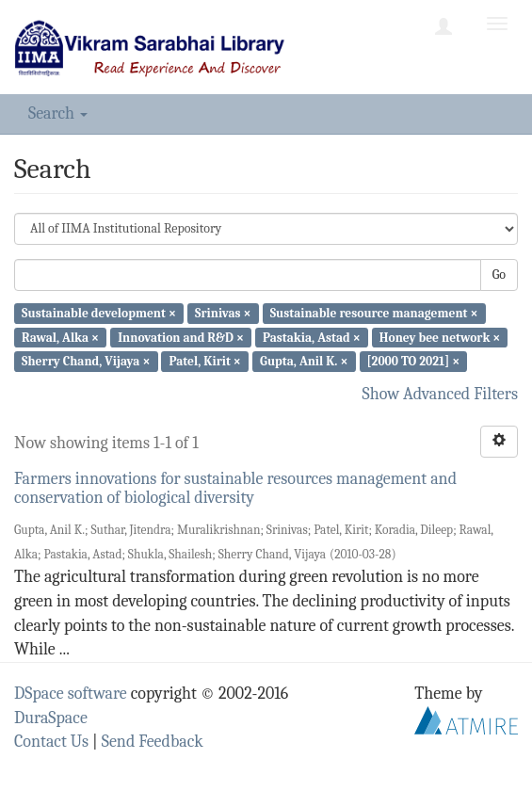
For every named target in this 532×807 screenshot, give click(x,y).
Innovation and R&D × (181, 337)
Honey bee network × (440, 337)
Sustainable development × (99, 313)
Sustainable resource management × (374, 313)
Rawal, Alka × (60, 337)
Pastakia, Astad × (312, 337)
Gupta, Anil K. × (304, 361)
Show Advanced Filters (441, 394)
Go (499, 274)
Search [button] (58, 113)
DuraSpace (51, 718)
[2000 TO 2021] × (414, 361)
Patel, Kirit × (205, 361)
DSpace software (71, 694)
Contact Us (51, 742)
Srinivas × (223, 313)
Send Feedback (153, 742)
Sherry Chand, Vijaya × (86, 361)
